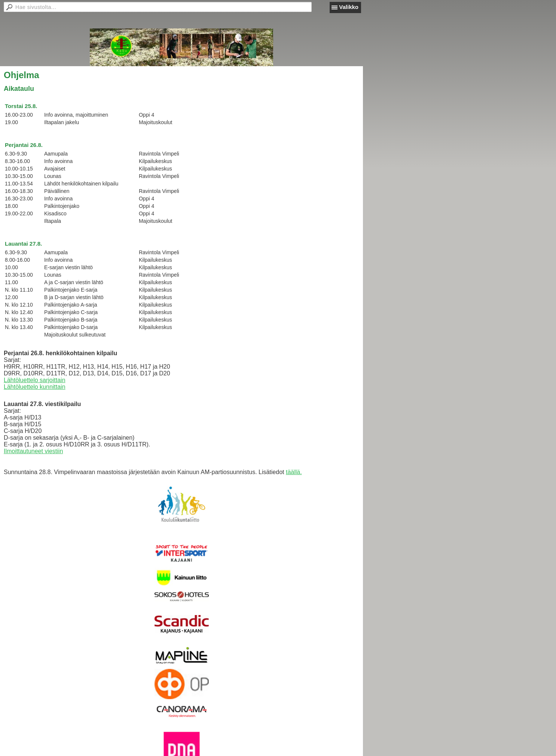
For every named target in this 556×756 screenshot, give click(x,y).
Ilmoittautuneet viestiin (33, 451)
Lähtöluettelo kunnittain (35, 387)
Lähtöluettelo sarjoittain (35, 380)
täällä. (294, 472)
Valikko (349, 7)
